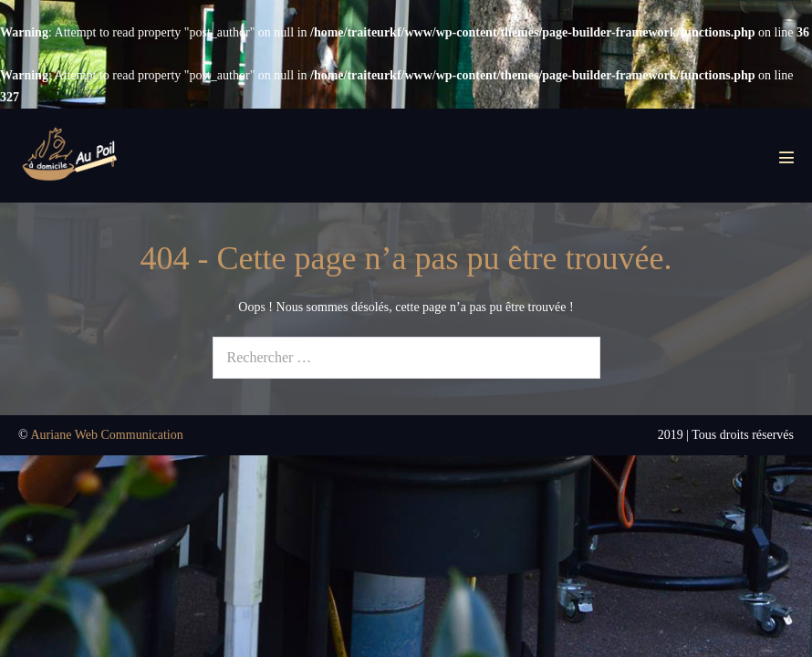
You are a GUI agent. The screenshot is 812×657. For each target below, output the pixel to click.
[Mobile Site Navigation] (786, 157)
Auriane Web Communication (106, 435)
